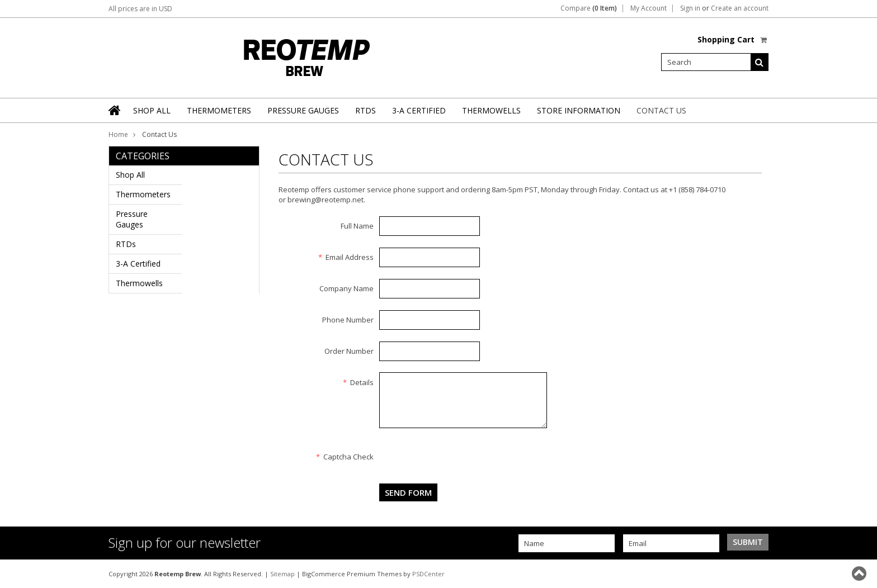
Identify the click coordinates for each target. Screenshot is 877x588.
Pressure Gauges (303, 110)
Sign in (690, 8)
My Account (649, 8)
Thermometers (219, 110)
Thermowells (491, 110)
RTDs (366, 110)
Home (118, 134)
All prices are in (140, 9)
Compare (589, 8)
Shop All (152, 110)
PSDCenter (428, 574)
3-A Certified (419, 110)
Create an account (740, 8)
